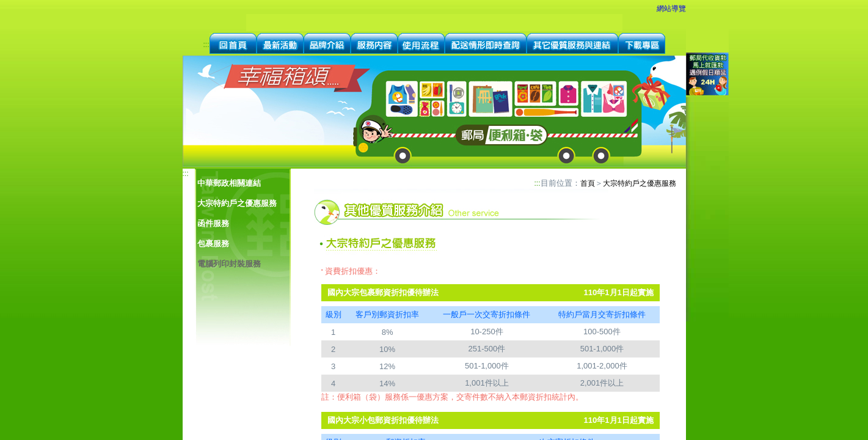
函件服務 (213, 223)
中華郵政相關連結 (229, 183)
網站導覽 (671, 9)
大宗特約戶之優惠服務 (237, 203)
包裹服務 (213, 244)
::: (206, 45)
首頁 (588, 183)
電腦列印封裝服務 (229, 264)
